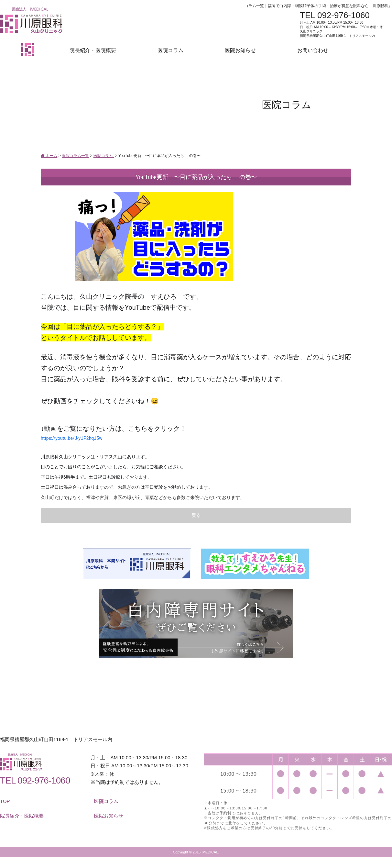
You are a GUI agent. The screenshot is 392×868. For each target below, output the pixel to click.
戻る (196, 515)
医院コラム (170, 50)
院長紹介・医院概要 (93, 50)
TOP (5, 801)
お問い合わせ (313, 50)
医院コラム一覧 (75, 156)
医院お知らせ (240, 50)
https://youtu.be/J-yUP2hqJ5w (71, 438)
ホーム (49, 156)
